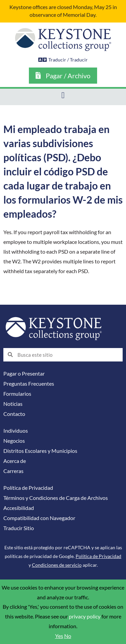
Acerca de (15, 461)
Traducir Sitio (19, 528)
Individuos (16, 431)
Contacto (14, 414)
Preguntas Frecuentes (29, 384)
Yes (59, 636)
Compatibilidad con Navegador (39, 518)
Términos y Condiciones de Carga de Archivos (56, 498)
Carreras (13, 471)
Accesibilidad (19, 508)
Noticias (13, 404)
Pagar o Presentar (24, 374)
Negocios (14, 441)
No (68, 636)
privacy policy (85, 616)
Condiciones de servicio (57, 565)
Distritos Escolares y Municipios (40, 451)
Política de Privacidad (28, 488)
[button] (63, 95)
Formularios (17, 394)
